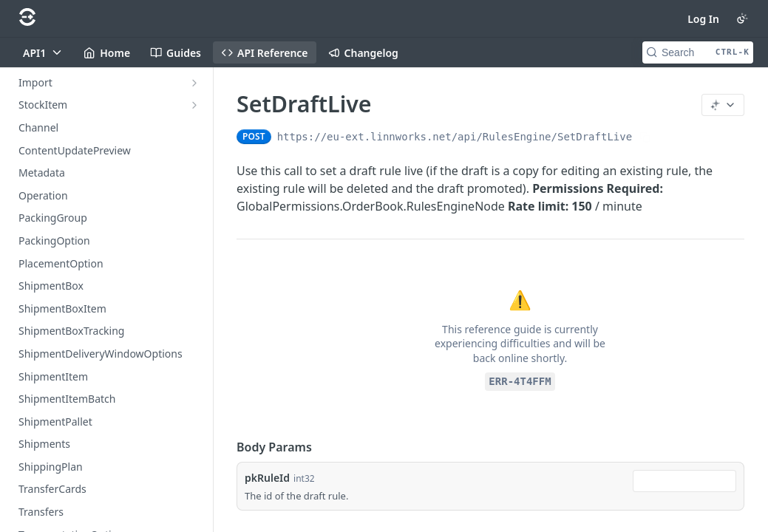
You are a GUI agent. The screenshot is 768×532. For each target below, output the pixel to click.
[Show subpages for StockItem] (194, 105)
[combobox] (684, 481)
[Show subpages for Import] (194, 83)
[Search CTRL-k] (698, 52)
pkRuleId (267, 478)
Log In (703, 19)
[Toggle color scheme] (742, 18)
